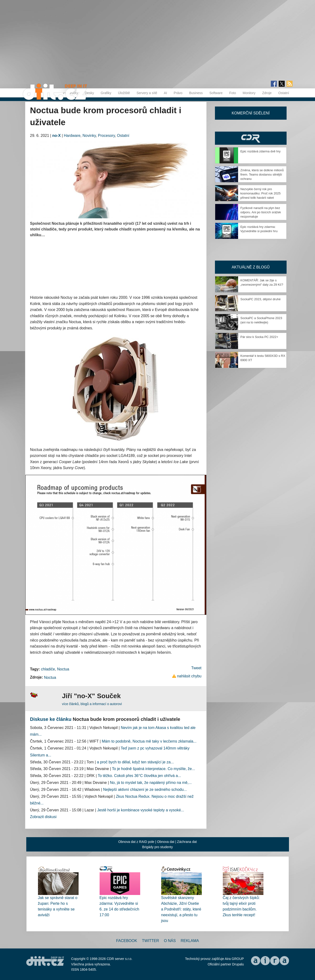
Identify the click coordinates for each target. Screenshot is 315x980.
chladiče (48, 669)
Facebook (127, 941)
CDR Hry (251, 138)
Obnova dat (166, 842)
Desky (89, 93)
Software (216, 93)
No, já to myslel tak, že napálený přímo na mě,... (151, 783)
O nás (170, 941)
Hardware (72, 136)
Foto (233, 93)
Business (196, 93)
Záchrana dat (187, 842)
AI (165, 93)
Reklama (190, 941)
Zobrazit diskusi (43, 817)
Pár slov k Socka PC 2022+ (259, 337)
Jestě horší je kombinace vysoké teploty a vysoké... (141, 810)
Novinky (89, 136)
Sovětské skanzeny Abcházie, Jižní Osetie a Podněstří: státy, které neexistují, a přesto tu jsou (181, 909)
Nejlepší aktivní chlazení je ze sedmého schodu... (145, 790)
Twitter (151, 941)
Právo (178, 93)
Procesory (106, 136)
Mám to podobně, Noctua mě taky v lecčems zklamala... (149, 741)
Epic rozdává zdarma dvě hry (261, 151)
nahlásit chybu (189, 676)
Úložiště (124, 93)
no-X (57, 136)
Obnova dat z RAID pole (136, 842)
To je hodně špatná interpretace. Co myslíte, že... (154, 769)
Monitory (249, 93)
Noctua (63, 669)
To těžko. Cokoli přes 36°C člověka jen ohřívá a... (139, 776)
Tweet (196, 668)
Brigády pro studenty (157, 847)
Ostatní (284, 93)
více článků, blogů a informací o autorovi (92, 704)
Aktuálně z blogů (251, 267)
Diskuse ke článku (51, 719)
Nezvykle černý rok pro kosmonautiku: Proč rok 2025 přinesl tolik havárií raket (261, 193)
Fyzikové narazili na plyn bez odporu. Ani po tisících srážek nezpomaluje (261, 212)
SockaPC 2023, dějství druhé (261, 299)
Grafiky (106, 93)
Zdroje (267, 93)
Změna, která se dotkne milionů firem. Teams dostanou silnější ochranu (262, 174)
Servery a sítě (147, 93)
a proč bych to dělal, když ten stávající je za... (135, 762)
